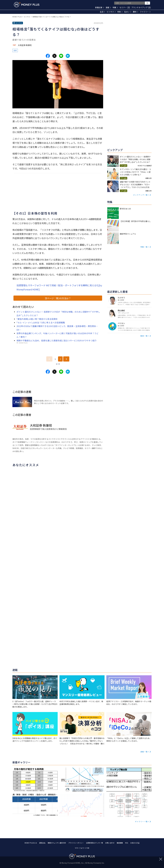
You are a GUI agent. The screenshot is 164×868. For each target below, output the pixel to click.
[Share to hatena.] (68, 56)
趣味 (135, 12)
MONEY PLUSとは (31, 843)
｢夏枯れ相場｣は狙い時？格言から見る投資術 (37, 319)
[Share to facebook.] (48, 56)
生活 (102, 12)
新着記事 (100, 7)
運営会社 (42, 843)
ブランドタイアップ (141, 7)
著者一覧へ (145, 336)
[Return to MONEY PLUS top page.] (27, 5)
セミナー (125, 7)
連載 (108, 7)
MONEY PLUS (17, 17)
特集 (115, 7)
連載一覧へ (145, 752)
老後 (120, 12)
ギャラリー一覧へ (142, 821)
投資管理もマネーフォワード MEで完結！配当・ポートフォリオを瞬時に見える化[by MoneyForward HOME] (59, 287)
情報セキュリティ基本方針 (57, 843)
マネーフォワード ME (82, 848)
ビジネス (111, 12)
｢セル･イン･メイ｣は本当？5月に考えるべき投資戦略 (41, 322)
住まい (128, 12)
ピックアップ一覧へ (141, 195)
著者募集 (120, 843)
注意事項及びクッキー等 (94, 843)
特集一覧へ (145, 247)
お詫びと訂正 (135, 843)
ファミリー (145, 12)
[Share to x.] (54, 56)
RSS (127, 843)
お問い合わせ (110, 843)
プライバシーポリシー (76, 843)
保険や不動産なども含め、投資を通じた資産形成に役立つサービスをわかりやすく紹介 (57, 340)
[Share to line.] (61, 56)
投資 (15, 50)
